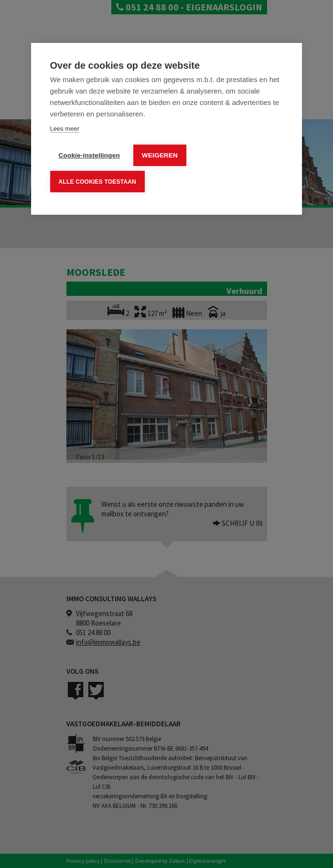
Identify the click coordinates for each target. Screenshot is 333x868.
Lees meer (65, 129)
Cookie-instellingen (89, 155)
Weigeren (160, 155)
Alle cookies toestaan (97, 181)
